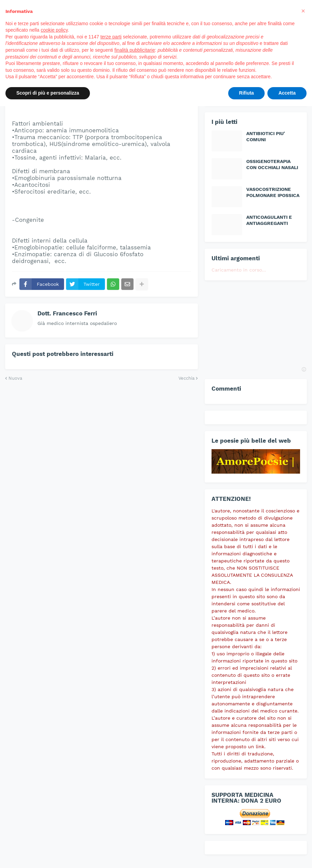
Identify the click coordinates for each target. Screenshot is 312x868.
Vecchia (186, 378)
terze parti (111, 37)
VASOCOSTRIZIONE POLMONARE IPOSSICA (273, 192)
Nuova (15, 378)
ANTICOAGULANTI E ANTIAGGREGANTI (269, 220)
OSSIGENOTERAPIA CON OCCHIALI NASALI (272, 164)
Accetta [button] (287, 93)
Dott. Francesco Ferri (67, 313)
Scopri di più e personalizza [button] (48, 93)
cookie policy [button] (54, 30)
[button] (303, 11)
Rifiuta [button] (247, 93)
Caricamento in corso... (239, 270)
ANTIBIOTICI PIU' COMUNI (266, 136)
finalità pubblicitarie (135, 50)
